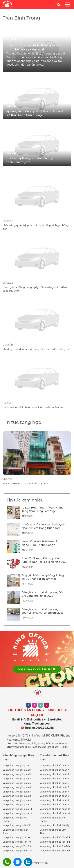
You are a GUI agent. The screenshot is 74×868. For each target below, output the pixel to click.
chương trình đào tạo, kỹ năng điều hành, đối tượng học (37, 349)
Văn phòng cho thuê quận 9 (54, 800)
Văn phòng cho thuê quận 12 (55, 813)
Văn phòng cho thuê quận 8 (54, 796)
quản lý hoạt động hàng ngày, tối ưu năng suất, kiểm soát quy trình (35, 289)
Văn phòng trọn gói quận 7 (17, 792)
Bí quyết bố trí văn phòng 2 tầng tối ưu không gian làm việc (43, 577)
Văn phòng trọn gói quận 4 (17, 779)
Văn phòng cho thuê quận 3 (54, 774)
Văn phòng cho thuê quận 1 (54, 766)
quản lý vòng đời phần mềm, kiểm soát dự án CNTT (34, 407)
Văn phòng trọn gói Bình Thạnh (15, 832)
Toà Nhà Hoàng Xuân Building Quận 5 (26, 483)
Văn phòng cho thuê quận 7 (54, 792)
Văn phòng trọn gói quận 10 (17, 805)
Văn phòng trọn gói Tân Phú (17, 842)
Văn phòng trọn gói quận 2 (17, 770)
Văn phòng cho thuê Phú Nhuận (53, 819)
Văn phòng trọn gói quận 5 (17, 783)
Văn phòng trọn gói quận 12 (17, 813)
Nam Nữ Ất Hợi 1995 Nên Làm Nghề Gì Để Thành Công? (41, 543)
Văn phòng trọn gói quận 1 (17, 766)
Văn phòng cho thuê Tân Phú (55, 842)
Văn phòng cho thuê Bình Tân (55, 851)
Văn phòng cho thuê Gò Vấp (55, 825)
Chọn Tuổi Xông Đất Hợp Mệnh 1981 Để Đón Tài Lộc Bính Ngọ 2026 (44, 560)
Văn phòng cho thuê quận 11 (55, 809)
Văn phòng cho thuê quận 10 (55, 805)
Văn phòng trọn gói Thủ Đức (18, 846)
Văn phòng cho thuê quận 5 (54, 783)
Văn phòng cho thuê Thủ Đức (55, 846)
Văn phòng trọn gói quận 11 (17, 809)
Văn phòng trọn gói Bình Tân (18, 851)
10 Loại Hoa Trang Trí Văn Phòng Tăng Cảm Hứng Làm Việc (43, 509)
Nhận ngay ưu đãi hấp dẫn (37, 669)
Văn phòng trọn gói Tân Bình (18, 838)
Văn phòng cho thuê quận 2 (54, 770)
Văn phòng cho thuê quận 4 (54, 779)
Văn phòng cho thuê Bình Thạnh (53, 832)
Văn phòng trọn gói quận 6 (17, 787)
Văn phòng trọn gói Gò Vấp (17, 825)
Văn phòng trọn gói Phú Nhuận (15, 819)
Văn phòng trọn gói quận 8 (17, 796)
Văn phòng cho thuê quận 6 (54, 787)
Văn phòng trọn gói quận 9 (17, 800)
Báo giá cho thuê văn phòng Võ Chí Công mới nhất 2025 (42, 594)
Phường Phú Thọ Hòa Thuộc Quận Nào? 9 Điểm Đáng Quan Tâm (44, 526)
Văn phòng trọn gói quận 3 (17, 774)
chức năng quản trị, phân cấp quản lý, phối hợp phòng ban (36, 227)
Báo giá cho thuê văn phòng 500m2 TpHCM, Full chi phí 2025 (43, 611)
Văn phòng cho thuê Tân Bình (55, 838)
